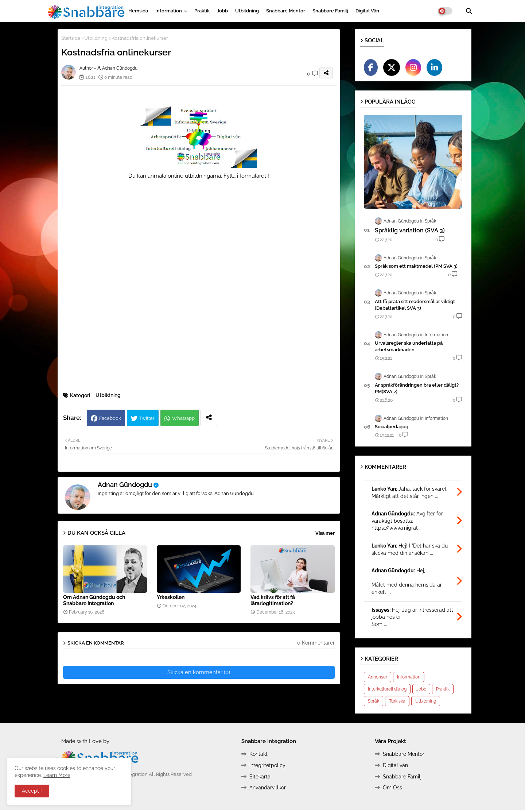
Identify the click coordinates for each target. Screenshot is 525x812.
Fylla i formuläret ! (246, 176)
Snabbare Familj (330, 11)
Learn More (57, 775)
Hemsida (138, 11)
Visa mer (325, 533)
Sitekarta (260, 777)
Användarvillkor (268, 788)
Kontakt (258, 754)
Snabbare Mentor (286, 11)
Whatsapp (183, 418)
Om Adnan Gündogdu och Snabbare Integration (94, 600)
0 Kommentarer (316, 643)
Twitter (147, 418)
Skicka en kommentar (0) (199, 672)
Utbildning (247, 11)
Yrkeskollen (171, 597)
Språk (374, 701)
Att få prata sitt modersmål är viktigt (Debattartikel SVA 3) (415, 305)
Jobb (222, 11)
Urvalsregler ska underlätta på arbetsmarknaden (409, 346)
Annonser (378, 677)
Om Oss (392, 788)
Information (169, 11)
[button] (469, 11)
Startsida (71, 38)
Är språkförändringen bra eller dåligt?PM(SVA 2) (417, 388)
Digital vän (367, 11)
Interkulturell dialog (387, 689)
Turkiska (397, 701)
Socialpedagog (392, 427)
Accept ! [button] (32, 791)
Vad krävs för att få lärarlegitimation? (273, 600)
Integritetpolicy (267, 765)
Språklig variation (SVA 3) (410, 230)
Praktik (202, 11)
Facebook (110, 418)
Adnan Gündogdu (125, 485)
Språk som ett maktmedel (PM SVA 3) (416, 266)
